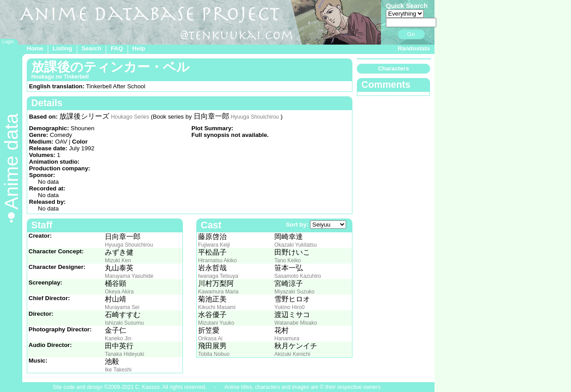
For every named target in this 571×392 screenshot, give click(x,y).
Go (411, 34)
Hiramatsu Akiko (217, 260)
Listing (62, 48)
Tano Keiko (288, 260)
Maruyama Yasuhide (129, 276)
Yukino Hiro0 (290, 307)
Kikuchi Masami (217, 307)
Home (35, 48)
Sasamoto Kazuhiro (298, 276)
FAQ (117, 48)
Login (8, 41)
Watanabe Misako (296, 323)
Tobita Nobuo (214, 354)
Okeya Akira (119, 292)
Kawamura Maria (218, 292)
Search (91, 48)
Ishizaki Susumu (124, 323)
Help (139, 48)
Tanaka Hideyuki (124, 354)
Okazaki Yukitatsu (296, 245)
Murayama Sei (122, 307)
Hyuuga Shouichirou (255, 117)
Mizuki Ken (118, 260)
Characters (393, 68)
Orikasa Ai (210, 338)
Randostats (414, 48)
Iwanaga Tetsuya (218, 276)
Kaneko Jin (118, 338)
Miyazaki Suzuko (294, 292)
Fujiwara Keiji (214, 245)
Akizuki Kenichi (292, 354)
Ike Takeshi (118, 370)
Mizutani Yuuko (216, 323)
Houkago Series (130, 117)
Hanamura (287, 338)
